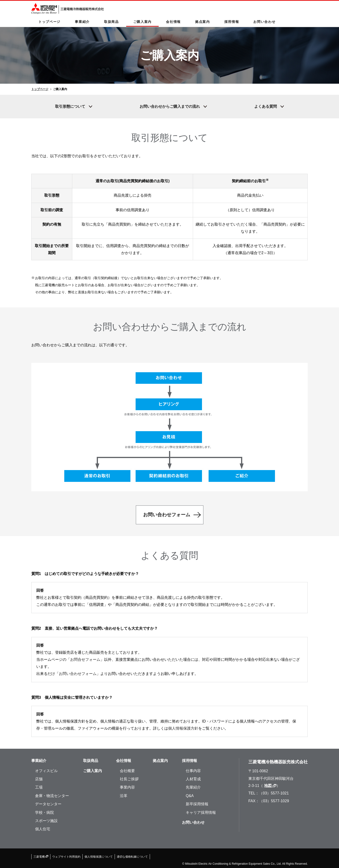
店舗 (39, 779)
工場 (39, 787)
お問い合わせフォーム (78, 674)
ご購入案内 (142, 22)
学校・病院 (44, 812)
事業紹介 (82, 22)
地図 (270, 786)
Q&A (190, 796)
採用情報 (232, 22)
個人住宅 (43, 829)
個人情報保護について (99, 857)
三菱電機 (41, 857)
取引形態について (70, 106)
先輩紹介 (193, 787)
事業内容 (127, 787)
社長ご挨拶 (129, 779)
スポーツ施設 (46, 821)
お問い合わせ (264, 22)
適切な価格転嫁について (132, 857)
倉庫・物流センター (52, 796)
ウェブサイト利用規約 (66, 857)
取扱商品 (111, 22)
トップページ (49, 22)
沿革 (124, 796)
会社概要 (127, 771)
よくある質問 (266, 106)
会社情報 (173, 22)
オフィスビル (46, 771)
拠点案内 (203, 22)
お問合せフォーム (85, 659)
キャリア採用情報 (201, 812)
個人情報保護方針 (183, 728)
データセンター (48, 804)
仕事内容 (193, 771)
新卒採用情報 (197, 804)
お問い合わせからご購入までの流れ (170, 106)
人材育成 (193, 779)
